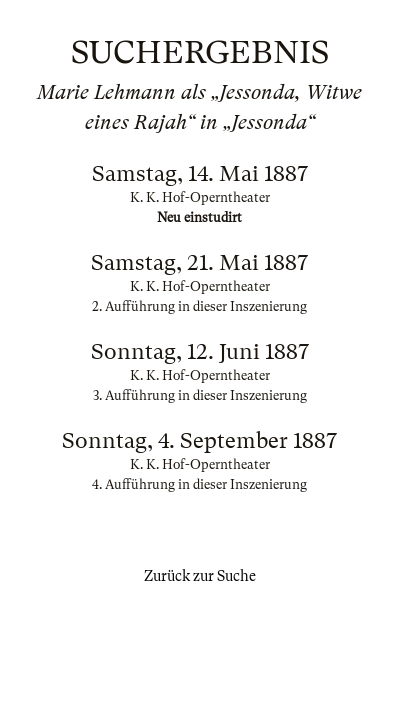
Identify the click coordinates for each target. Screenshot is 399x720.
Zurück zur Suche (200, 576)
